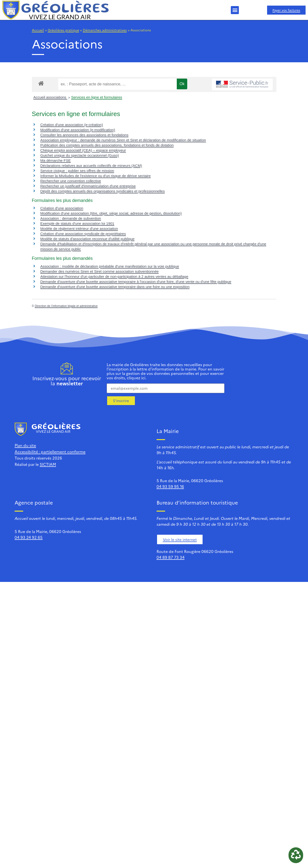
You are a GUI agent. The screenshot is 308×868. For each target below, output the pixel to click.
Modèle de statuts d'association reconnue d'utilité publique (88, 239)
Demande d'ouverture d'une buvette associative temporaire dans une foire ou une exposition (115, 287)
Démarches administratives (105, 30)
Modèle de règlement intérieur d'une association (79, 229)
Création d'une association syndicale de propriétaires (83, 234)
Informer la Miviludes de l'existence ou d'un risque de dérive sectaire (96, 176)
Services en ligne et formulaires (97, 97)
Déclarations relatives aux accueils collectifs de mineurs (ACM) (91, 166)
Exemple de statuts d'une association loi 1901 (77, 223)
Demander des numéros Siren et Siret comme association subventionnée (100, 271)
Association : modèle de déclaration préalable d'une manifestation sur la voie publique (110, 266)
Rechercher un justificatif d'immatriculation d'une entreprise (88, 186)
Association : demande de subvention (71, 218)
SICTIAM (48, 464)
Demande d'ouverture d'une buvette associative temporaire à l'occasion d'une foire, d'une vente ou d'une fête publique (136, 282)
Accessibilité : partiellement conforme (50, 452)
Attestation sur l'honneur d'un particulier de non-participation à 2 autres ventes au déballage (114, 276)
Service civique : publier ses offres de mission (77, 171)
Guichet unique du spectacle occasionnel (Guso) (80, 155)
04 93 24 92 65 (29, 537)
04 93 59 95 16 (170, 486)
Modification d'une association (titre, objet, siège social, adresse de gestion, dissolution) (111, 213)
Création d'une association (62, 208)
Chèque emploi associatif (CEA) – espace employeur (83, 150)
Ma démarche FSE (56, 160)
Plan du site (25, 445)
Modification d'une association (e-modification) (78, 130)
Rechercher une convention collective (71, 181)
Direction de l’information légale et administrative (66, 306)
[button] (235, 10)
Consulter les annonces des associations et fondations (84, 135)
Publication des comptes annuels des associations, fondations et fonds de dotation (107, 145)
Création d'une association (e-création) (72, 125)
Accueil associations (50, 97)
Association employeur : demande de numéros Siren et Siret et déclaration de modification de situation (123, 140)
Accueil (38, 30)
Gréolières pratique (63, 30)
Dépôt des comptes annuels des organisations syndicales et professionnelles (103, 191)
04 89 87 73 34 (171, 557)
